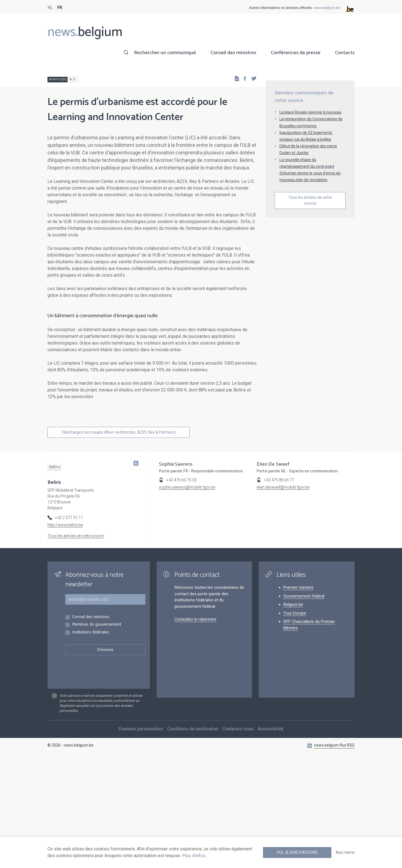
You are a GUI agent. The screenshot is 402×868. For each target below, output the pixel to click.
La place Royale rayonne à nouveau (310, 170)
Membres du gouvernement (97, 735)
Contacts (345, 53)
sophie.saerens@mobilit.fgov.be (187, 597)
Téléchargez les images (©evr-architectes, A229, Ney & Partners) (119, 542)
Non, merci (345, 852)
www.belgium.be (327, 8)
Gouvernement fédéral (304, 706)
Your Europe (295, 723)
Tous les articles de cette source (310, 258)
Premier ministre (298, 697)
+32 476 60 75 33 (181, 590)
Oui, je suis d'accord (297, 852)
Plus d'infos (194, 856)
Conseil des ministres (233, 53)
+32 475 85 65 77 (279, 590)
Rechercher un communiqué (165, 53)
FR (60, 8)
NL (50, 8)
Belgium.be (293, 714)
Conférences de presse (296, 53)
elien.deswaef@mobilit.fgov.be (283, 597)
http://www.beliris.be (65, 635)
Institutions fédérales (91, 743)
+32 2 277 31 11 (69, 628)
